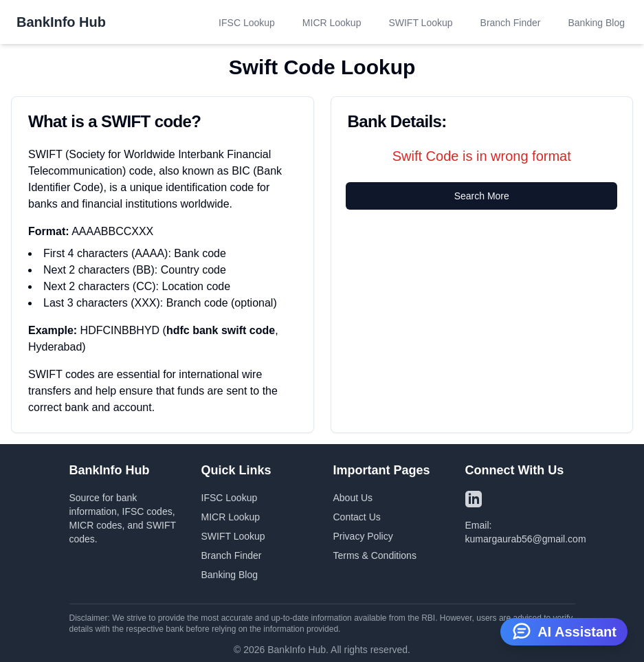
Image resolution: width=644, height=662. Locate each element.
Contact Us (357, 517)
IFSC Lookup (247, 23)
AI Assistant (564, 630)
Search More (482, 196)
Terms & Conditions (375, 555)
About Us (353, 498)
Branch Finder (511, 23)
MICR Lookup (332, 23)
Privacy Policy (363, 536)
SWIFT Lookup (420, 23)
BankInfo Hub (61, 22)
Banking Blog (596, 23)
